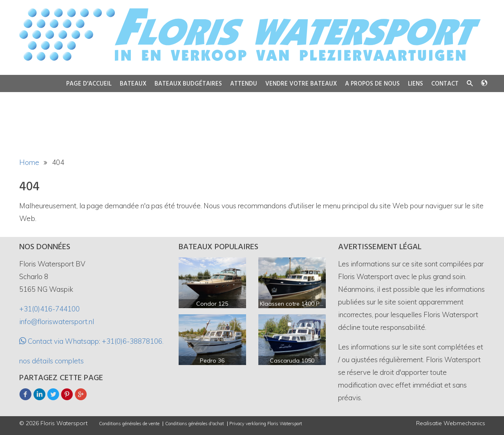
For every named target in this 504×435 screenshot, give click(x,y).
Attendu (244, 84)
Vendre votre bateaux (301, 84)
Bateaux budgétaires (188, 84)
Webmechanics (464, 423)
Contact (445, 84)
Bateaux (133, 84)
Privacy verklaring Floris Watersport (266, 424)
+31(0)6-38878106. (133, 341)
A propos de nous (372, 84)
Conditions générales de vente (129, 424)
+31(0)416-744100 (49, 309)
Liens (416, 84)
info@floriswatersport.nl (57, 321)
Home (29, 162)
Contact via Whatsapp (63, 341)
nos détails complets (52, 361)
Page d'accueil (89, 84)
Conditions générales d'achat (195, 424)
